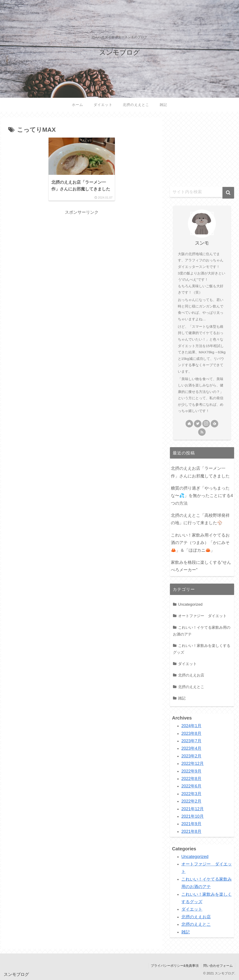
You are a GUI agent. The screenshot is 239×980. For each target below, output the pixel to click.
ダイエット (187, 664)
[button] (228, 193)
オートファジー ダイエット (202, 616)
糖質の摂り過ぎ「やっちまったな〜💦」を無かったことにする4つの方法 (202, 496)
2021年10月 (193, 816)
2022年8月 (191, 779)
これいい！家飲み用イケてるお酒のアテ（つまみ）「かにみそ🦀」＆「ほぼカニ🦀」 (200, 543)
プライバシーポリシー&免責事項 (174, 966)
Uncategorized (190, 604)
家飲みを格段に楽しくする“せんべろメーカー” (201, 566)
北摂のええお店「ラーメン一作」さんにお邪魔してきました (200, 472)
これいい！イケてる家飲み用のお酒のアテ (202, 631)
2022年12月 (193, 764)
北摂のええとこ (191, 687)
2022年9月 (191, 771)
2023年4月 (191, 748)
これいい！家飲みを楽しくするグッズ (202, 649)
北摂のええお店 (191, 675)
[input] (202, 192)
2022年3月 (191, 794)
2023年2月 (191, 756)
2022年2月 (191, 801)
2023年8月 (191, 733)
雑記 (182, 698)
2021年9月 (191, 824)
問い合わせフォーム (218, 966)
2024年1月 (191, 726)
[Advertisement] (82, 249)
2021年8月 (191, 831)
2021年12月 (193, 809)
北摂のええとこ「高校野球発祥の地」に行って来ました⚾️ (200, 519)
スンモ (202, 243)
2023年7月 (191, 741)
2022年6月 (191, 786)
